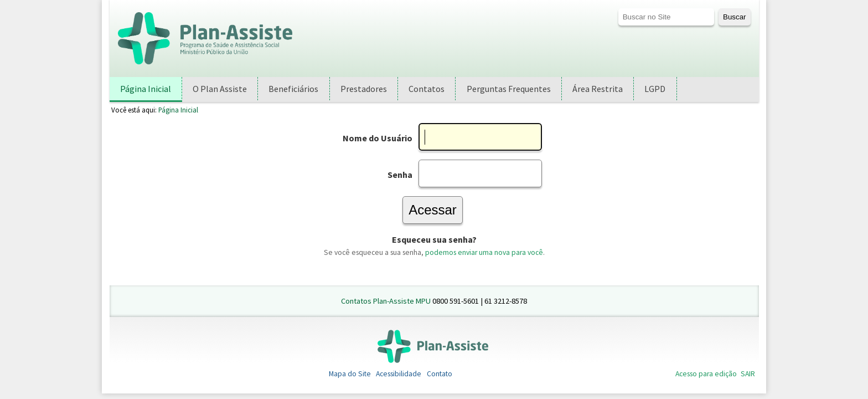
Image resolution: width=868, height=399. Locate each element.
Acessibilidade (399, 374)
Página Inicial (178, 110)
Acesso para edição (706, 374)
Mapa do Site (350, 374)
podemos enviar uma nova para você (484, 252)
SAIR (748, 374)
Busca (618, 8)
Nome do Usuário (378, 138)
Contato (440, 374)
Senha (400, 175)
